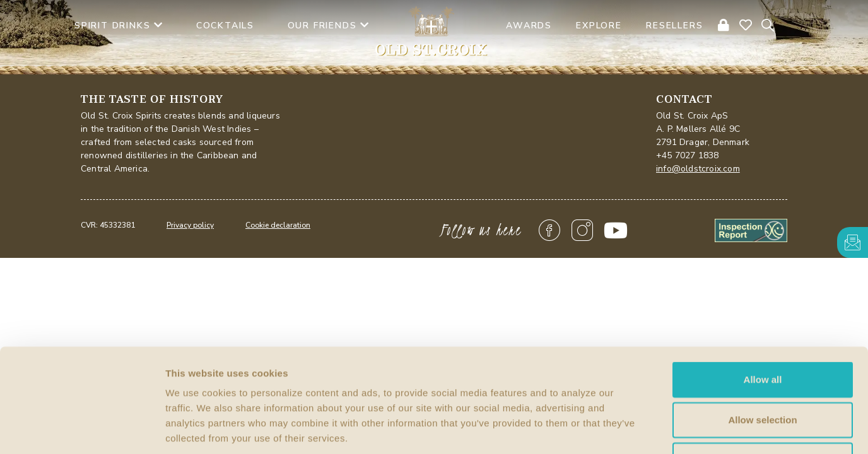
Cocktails (225, 26)
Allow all (763, 290)
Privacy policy (190, 225)
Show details (662, 429)
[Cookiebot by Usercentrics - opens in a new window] (82, 429)
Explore (599, 26)
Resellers (674, 26)
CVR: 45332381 (108, 225)
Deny (763, 371)
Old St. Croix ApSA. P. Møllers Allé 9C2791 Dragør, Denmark (703, 129)
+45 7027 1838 (688, 155)
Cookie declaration (278, 225)
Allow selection (762, 331)
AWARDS (529, 26)
